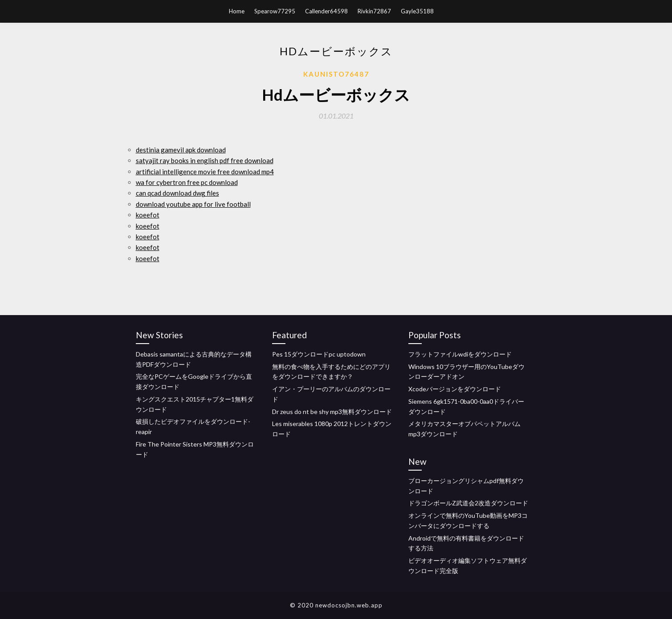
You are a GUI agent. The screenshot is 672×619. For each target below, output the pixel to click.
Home (237, 11)
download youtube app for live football (193, 204)
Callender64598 (326, 11)
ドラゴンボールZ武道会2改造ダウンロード (468, 503)
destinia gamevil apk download (181, 150)
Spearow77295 (275, 11)
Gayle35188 (417, 11)
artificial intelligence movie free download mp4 (205, 172)
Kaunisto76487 (336, 74)
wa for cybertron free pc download (187, 182)
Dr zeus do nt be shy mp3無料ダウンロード (332, 412)
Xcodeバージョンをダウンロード (455, 389)
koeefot (148, 215)
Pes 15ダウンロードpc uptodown (319, 354)
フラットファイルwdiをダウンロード (460, 354)
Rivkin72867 (374, 11)
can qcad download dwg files (177, 193)
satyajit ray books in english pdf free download (205, 160)
